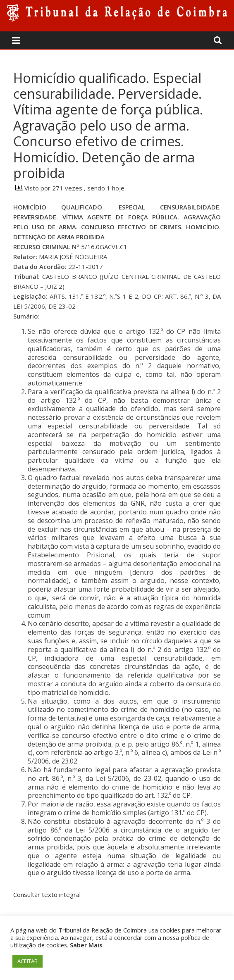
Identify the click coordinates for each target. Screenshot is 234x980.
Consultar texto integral (47, 894)
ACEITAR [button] (27, 961)
